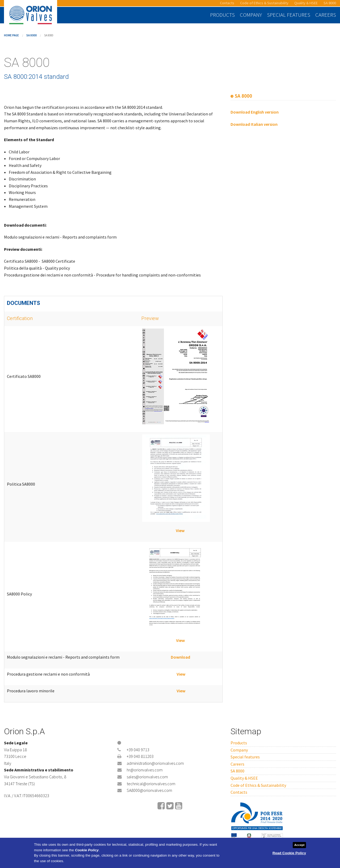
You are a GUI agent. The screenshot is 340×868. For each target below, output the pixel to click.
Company (251, 15)
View (180, 530)
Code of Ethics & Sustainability (264, 3)
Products (222, 15)
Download (180, 657)
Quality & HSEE (306, 3)
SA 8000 (330, 3)
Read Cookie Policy (289, 853)
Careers (326, 15)
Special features (289, 15)
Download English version (255, 112)
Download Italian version (254, 124)
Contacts (227, 3)
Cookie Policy (87, 850)
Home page (11, 35)
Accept (299, 845)
